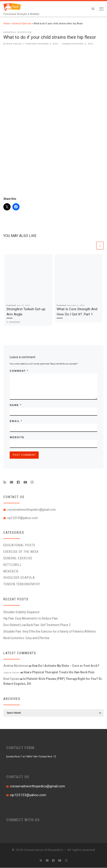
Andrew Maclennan (16, 666)
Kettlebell (13, 565)
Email (16, 421)
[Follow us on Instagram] (32, 482)
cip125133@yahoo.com (22, 518)
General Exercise (22, 24)
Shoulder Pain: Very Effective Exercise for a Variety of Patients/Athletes (50, 632)
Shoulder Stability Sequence (21, 612)
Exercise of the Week (21, 552)
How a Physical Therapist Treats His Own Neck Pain (59, 672)
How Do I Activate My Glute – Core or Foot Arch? (66, 666)
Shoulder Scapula (19, 578)
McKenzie (11, 571)
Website (17, 437)
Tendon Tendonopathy (22, 584)
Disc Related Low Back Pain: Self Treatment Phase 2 (37, 625)
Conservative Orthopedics (43, 850)
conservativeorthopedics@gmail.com (31, 510)
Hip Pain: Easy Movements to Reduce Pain (31, 619)
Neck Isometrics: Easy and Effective (26, 638)
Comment (19, 371)
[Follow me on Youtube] (25, 482)
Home (7, 24)
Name (16, 405)
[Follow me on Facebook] (18, 482)
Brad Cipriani (14, 44)
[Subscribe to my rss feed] (5, 482)
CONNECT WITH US (23, 820)
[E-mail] (12, 482)
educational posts (19, 545)
